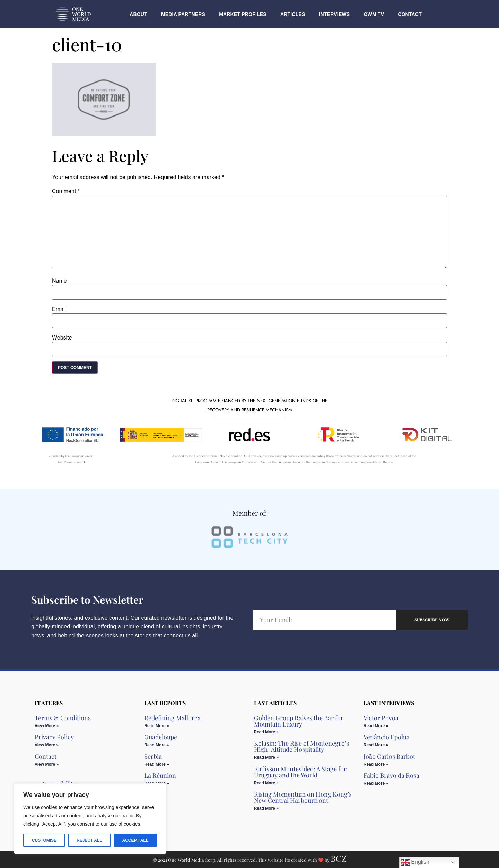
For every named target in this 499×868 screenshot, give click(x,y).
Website (62, 338)
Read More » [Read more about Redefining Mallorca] (156, 726)
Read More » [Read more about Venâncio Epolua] (376, 745)
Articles (293, 14)
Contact (410, 14)
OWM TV (374, 14)
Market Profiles (243, 14)
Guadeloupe (161, 737)
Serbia (153, 756)
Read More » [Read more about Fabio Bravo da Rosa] (376, 783)
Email (59, 309)
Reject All (89, 840)
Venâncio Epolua (387, 737)
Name (59, 281)
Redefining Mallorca (172, 718)
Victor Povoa (381, 718)
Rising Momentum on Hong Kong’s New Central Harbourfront (303, 797)
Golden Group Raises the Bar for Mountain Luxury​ (299, 721)
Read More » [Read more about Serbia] (156, 764)
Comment (66, 191)
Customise (44, 840)
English (415, 862)
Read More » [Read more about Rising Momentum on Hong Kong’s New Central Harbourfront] (266, 808)
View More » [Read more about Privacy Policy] (47, 745)
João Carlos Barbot (389, 756)
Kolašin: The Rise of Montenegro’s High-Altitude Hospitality (301, 746)
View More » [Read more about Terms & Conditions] (47, 726)
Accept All (135, 840)
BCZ (339, 858)
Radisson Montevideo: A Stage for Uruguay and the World (300, 772)
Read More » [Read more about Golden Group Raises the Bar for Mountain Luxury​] (266, 732)
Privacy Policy (54, 737)
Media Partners (183, 14)
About (138, 14)
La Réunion (160, 775)
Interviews (335, 14)
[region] (90, 819)
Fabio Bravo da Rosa (391, 775)
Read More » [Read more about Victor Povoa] (376, 726)
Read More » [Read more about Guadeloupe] (156, 745)
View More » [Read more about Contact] (47, 764)
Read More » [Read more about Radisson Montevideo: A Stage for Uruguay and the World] (266, 783)
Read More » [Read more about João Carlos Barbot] (376, 764)
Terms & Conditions (63, 718)
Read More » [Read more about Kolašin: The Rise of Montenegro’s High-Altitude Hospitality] (266, 757)
